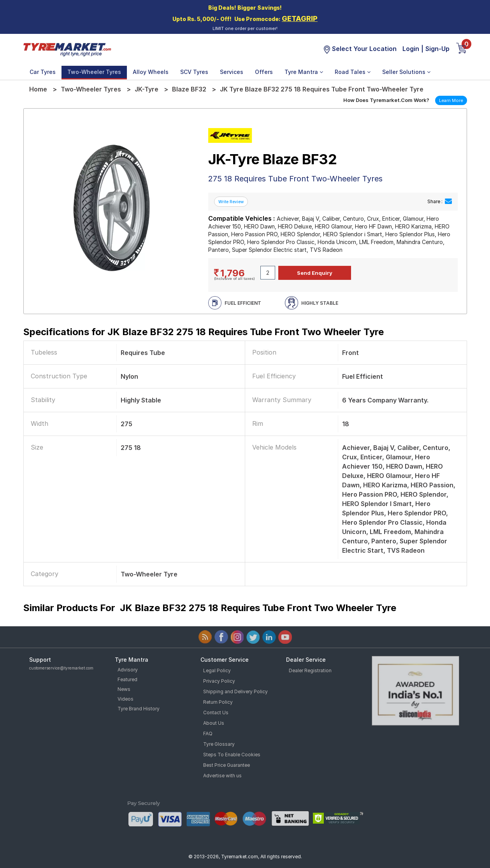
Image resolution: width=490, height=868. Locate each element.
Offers (264, 72)
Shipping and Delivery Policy (235, 691)
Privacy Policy (219, 681)
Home (38, 89)
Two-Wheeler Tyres (94, 72)
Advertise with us (222, 776)
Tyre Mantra (304, 72)
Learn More (451, 100)
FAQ (208, 734)
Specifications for (204, 332)
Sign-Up (437, 49)
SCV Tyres (194, 72)
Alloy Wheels (151, 72)
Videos (126, 699)
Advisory (128, 670)
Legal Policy (217, 670)
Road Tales (353, 72)
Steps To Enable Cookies (232, 755)
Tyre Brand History (139, 709)
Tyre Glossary (219, 744)
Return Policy (218, 702)
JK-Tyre (147, 89)
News (124, 689)
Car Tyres (43, 72)
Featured (127, 679)
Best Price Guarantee (227, 765)
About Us (214, 723)
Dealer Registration (310, 670)
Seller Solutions (406, 72)
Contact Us (216, 712)
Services (232, 72)
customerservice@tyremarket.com (61, 668)
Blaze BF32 (189, 89)
